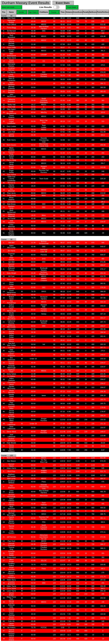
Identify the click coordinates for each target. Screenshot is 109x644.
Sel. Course (72, 7)
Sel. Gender (22, 12)
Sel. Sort (12, 7)
